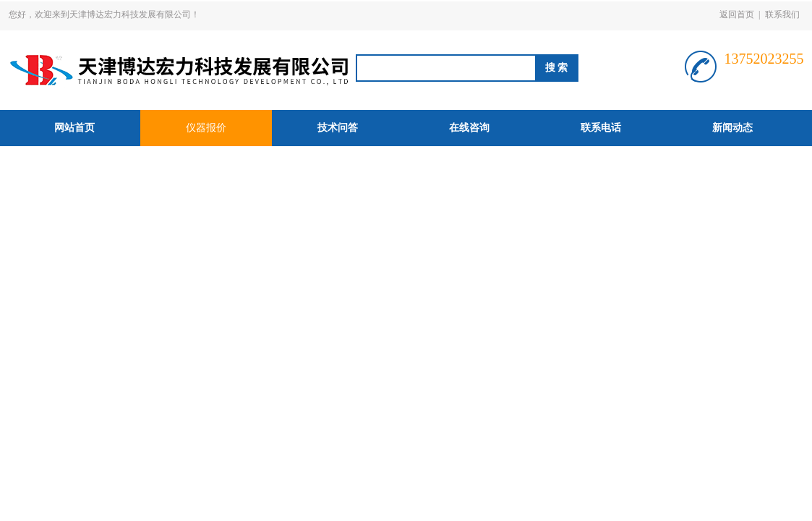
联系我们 (782, 14)
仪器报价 (206, 128)
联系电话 (601, 128)
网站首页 (74, 128)
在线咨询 (469, 128)
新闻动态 (732, 128)
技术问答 (338, 128)
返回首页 (737, 14)
